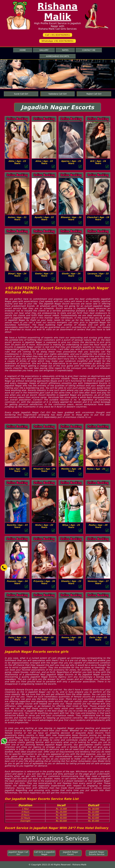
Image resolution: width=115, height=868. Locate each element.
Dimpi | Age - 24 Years (17, 275)
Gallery (44, 50)
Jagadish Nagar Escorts (58, 107)
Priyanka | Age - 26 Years (44, 582)
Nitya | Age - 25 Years (71, 526)
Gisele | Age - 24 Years (71, 275)
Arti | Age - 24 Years (98, 162)
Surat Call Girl (21, 94)
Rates (65, 50)
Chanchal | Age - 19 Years (98, 218)
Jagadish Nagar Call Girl (18, 853)
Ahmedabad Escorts (57, 56)
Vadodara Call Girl (57, 94)
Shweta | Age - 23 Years (71, 582)
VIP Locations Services (57, 838)
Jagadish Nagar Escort (71, 853)
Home (23, 50)
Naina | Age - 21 (96, 469)
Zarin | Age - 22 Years (98, 639)
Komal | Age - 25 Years (44, 639)
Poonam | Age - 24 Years (17, 582)
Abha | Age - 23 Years (17, 162)
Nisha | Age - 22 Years (44, 526)
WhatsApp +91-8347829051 (57, 41)
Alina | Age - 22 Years (44, 162)
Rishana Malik (58, 12)
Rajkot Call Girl (94, 94)
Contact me (89, 50)
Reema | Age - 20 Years (71, 639)
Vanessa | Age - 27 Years (98, 582)
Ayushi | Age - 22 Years (44, 218)
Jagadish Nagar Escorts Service (97, 853)
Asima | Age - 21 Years (17, 218)
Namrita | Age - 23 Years (17, 526)
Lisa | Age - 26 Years (17, 470)
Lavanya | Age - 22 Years (98, 275)
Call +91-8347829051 (57, 35)
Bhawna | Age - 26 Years (71, 218)
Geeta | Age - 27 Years (44, 275)
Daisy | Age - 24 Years (17, 639)
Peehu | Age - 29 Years (98, 526)
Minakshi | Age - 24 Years (44, 470)
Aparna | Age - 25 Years (71, 162)
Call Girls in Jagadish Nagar (44, 853)
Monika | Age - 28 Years (71, 470)
